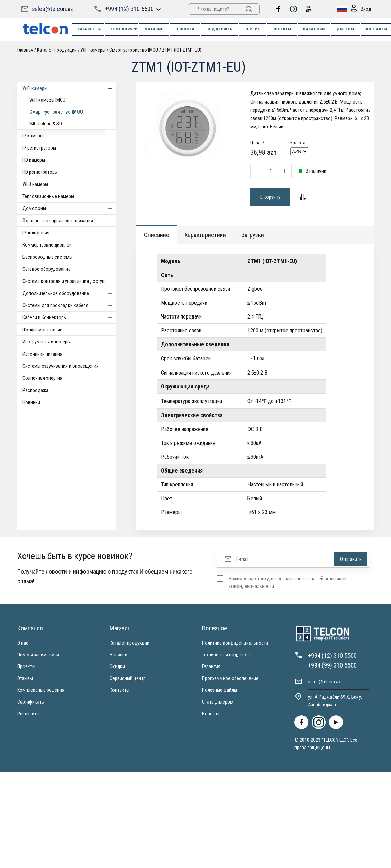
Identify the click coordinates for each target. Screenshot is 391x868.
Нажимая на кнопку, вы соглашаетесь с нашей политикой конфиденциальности (288, 582)
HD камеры (69, 160)
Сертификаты (31, 702)
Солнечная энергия (69, 378)
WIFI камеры (93, 50)
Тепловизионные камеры (48, 196)
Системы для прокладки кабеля (69, 305)
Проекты (26, 666)
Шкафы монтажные (69, 330)
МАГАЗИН (154, 29)
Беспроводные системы (69, 257)
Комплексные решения (41, 690)
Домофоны (69, 208)
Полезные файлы (220, 690)
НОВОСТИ (185, 29)
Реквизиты (28, 714)
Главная (25, 50)
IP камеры (69, 136)
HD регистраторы (69, 172)
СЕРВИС (252, 29)
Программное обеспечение (230, 678)
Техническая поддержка (227, 655)
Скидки (117, 666)
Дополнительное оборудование (69, 293)
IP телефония (36, 233)
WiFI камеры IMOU (47, 100)
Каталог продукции (57, 50)
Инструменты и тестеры (47, 342)
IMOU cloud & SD (46, 124)
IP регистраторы (39, 148)
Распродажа (35, 390)
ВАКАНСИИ (314, 29)
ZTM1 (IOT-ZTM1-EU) (182, 50)
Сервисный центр (128, 678)
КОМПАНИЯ (124, 29)
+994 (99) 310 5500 (332, 665)
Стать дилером (218, 702)
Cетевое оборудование (69, 269)
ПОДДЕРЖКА (219, 29)
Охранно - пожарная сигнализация (69, 221)
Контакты (120, 690)
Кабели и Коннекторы (69, 317)
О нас (23, 643)
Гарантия (211, 666)
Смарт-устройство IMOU (134, 50)
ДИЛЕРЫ (345, 29)
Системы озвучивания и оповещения (69, 366)
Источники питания (69, 354)
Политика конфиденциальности (235, 643)
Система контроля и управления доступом (69, 281)
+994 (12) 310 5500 (129, 9)
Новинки (31, 402)
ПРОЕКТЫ (282, 29)
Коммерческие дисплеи (69, 245)
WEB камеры (35, 184)
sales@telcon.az (52, 9)
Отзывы (25, 678)
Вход (361, 9)
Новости (211, 714)
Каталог (90, 30)
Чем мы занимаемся (38, 655)
